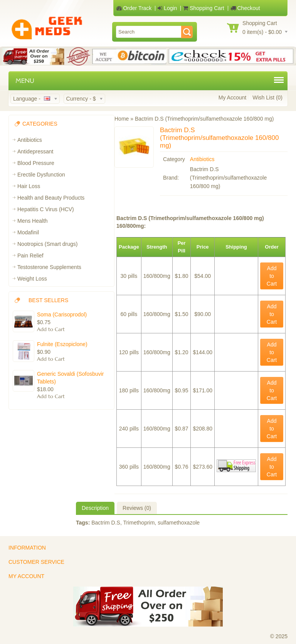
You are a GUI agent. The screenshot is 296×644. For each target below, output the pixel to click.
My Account (232, 98)
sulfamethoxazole (179, 523)
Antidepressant (35, 151)
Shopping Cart (203, 8)
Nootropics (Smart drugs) (47, 244)
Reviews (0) (137, 508)
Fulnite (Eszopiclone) (62, 344)
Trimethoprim (139, 523)
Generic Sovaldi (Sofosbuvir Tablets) (71, 378)
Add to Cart (272, 276)
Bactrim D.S (106, 523)
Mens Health (33, 221)
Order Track (134, 8)
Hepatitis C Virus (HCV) (46, 209)
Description (95, 508)
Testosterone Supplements (49, 267)
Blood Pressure (36, 163)
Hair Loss (29, 186)
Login (167, 8)
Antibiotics (30, 140)
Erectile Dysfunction (41, 175)
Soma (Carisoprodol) (62, 314)
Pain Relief (30, 256)
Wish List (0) (267, 98)
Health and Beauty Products (51, 198)
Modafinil (28, 232)
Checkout (245, 8)
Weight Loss (32, 279)
